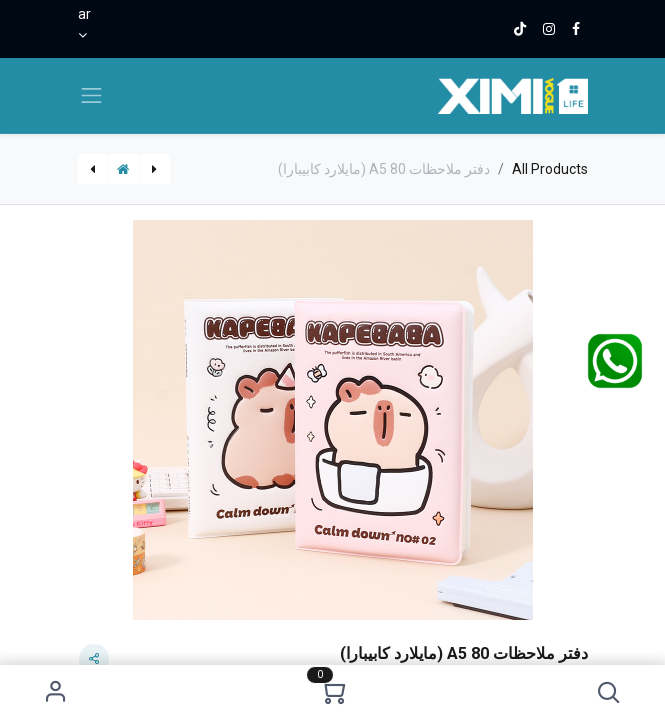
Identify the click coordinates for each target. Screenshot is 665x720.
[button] (609, 692)
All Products (550, 169)
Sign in (55, 692)
